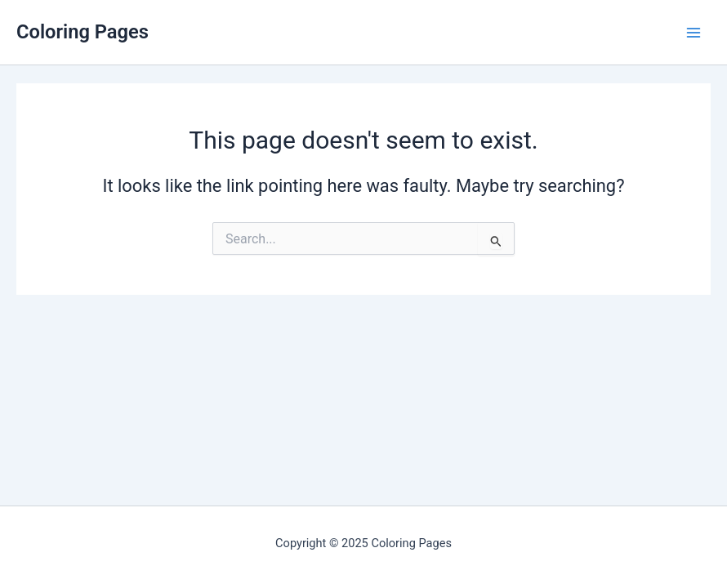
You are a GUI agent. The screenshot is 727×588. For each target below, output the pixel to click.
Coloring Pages (83, 32)
